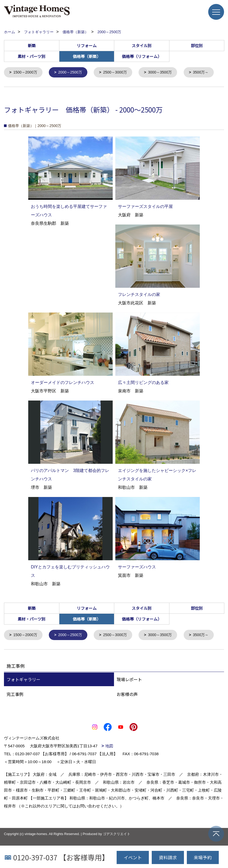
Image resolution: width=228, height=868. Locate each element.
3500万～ (22, 87)
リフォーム (87, 45)
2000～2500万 (73, 73)
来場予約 (203, 857)
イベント (133, 857)
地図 (109, 776)
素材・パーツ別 (32, 56)
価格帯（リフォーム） (142, 56)
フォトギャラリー (23, 710)
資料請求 (168, 857)
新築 (32, 45)
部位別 (197, 45)
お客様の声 (127, 725)
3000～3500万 (167, 73)
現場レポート (129, 710)
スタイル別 (142, 45)
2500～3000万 (120, 73)
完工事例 (15, 725)
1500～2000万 (27, 73)
